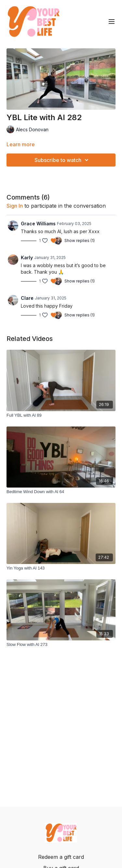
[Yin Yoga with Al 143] (61, 568)
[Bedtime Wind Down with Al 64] (61, 492)
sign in (15, 206)
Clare (27, 298)
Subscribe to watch (62, 160)
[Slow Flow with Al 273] (61, 645)
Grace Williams (38, 224)
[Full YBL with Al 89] (61, 415)
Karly (27, 257)
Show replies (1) (80, 241)
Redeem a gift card (61, 857)
